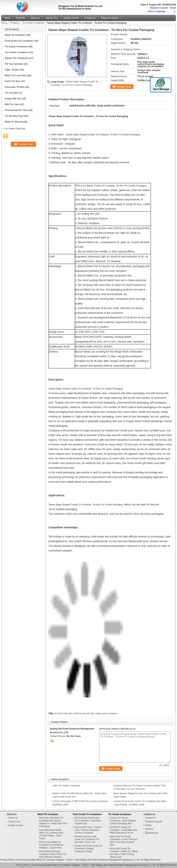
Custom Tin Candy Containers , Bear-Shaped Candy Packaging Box (123, 821)
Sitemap (149, 829)
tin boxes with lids (63, 713)
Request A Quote (159, 8)
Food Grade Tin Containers (19, 41)
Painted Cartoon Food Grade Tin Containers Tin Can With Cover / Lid (87, 839)
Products (20, 18)
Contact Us (90, 18)
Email (173, 8)
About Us (35, 18)
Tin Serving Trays (14, 116)
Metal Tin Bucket (14, 122)
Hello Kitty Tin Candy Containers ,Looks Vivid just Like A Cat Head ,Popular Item (124, 841)
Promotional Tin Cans (16, 110)
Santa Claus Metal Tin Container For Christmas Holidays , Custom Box (51, 845)
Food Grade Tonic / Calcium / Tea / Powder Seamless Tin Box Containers (88, 830)
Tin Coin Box (12, 93)
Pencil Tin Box (12, 81)
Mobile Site (152, 833)
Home (7, 18)
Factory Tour (52, 18)
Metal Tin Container (15, 35)
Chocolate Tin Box (15, 87)
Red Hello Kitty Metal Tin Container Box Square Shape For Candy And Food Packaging (53, 822)
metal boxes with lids (84, 713)
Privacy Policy (7, 860)
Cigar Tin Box (12, 70)
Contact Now (124, 87)
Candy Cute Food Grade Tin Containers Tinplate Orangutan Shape (88, 849)
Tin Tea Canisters (14, 64)
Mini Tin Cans (12, 104)
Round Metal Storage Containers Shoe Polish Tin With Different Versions (53, 854)
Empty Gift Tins (13, 99)
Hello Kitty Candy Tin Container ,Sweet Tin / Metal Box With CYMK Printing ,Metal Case (124, 853)
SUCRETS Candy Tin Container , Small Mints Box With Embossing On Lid (124, 830)
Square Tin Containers (17, 58)
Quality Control (71, 18)
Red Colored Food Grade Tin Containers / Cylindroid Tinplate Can (87, 821)
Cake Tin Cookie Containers (66, 786)
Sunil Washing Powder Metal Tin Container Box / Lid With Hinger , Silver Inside (52, 834)
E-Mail (148, 825)
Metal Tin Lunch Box (16, 76)
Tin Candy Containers (16, 47)
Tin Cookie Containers (33, 23)
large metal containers (107, 713)
